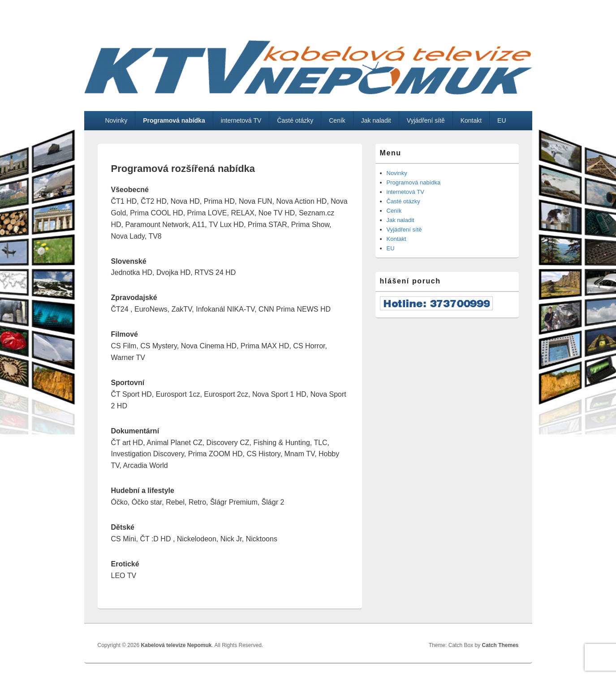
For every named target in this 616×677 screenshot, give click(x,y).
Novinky (116, 120)
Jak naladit (376, 120)
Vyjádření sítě (426, 120)
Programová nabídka (174, 120)
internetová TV (241, 120)
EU (502, 120)
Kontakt (471, 120)
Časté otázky (295, 120)
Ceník (337, 120)
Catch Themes (500, 645)
